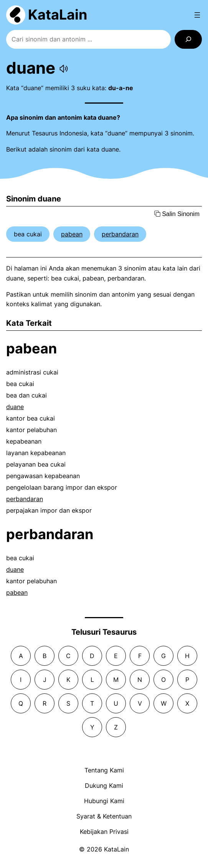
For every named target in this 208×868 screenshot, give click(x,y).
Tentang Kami (104, 770)
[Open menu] (197, 15)
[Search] (188, 39)
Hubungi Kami (104, 801)
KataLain (58, 15)
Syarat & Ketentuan (104, 816)
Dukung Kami (104, 785)
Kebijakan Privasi (104, 832)
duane (15, 407)
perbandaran (120, 234)
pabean (72, 234)
